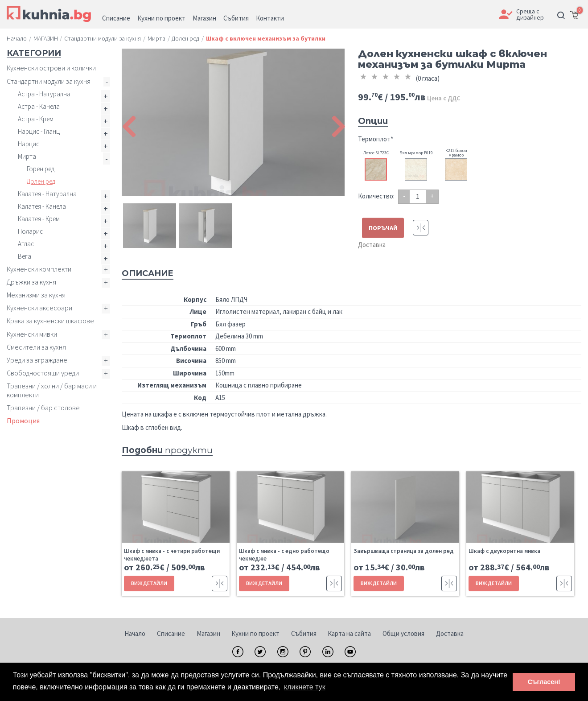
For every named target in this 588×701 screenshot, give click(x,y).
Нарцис (29, 144)
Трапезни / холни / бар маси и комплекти (52, 390)
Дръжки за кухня (31, 282)
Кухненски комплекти (39, 269)
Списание (171, 633)
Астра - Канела (39, 106)
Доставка (372, 245)
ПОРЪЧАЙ (383, 227)
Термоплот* (376, 139)
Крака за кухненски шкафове (50, 321)
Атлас (26, 244)
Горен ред (41, 169)
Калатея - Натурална (47, 194)
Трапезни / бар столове (43, 408)
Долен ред (41, 181)
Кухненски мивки (32, 334)
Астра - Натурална (44, 94)
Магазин (208, 633)
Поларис (30, 231)
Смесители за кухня (36, 347)
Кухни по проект (255, 633)
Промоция (23, 421)
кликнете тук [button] (305, 687)
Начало (135, 633)
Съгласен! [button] (544, 682)
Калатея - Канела (42, 206)
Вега (25, 256)
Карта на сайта (349, 633)
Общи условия (403, 633)
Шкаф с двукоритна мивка (504, 551)
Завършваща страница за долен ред (404, 551)
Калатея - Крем (39, 219)
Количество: (376, 196)
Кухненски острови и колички (51, 68)
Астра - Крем (36, 119)
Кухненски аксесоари (39, 308)
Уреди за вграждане (37, 360)
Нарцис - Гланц (39, 131)
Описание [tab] (148, 273)
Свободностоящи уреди (43, 373)
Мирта (27, 156)
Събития (304, 633)
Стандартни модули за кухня (49, 81)
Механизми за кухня (36, 295)
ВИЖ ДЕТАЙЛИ (149, 583)
